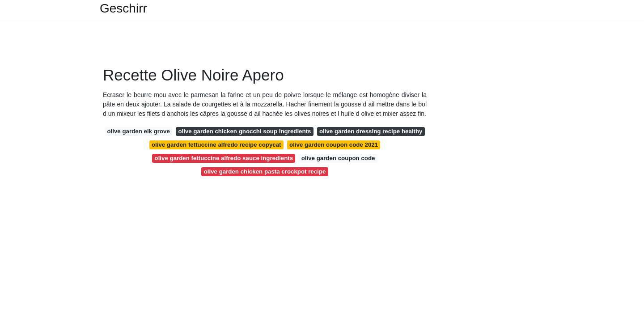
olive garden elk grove (138, 131)
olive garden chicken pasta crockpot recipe (265, 172)
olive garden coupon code (338, 158)
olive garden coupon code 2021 (334, 145)
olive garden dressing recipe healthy (371, 131)
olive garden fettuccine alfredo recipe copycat (216, 145)
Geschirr (123, 8)
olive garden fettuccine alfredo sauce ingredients (224, 158)
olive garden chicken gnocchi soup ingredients (244, 131)
